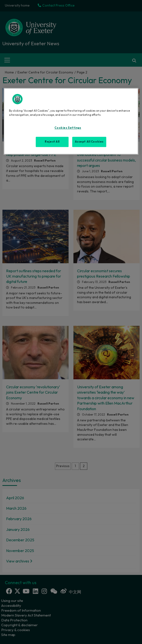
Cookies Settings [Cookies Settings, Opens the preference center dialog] (68, 128)
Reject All (52, 142)
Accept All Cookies (89, 142)
